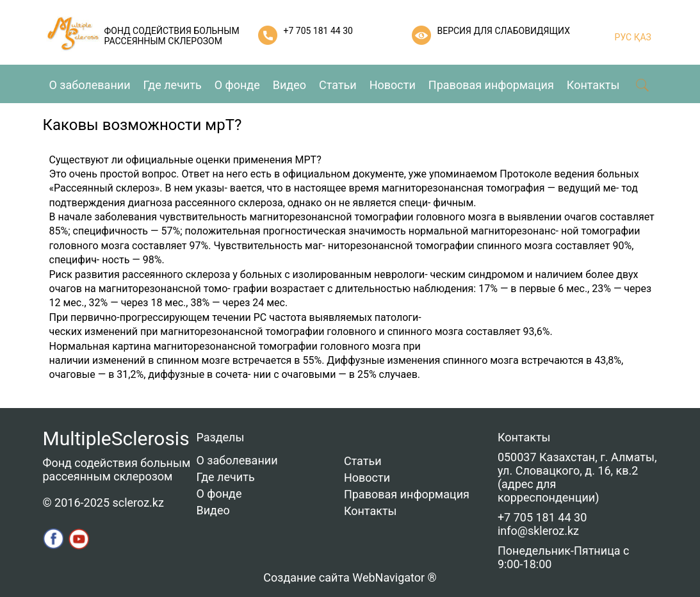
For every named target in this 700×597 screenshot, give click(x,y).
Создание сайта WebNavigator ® (350, 577)
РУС (623, 37)
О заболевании (90, 85)
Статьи (338, 85)
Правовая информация (491, 85)
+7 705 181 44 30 (318, 31)
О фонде (237, 85)
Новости (393, 85)
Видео (289, 85)
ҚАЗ (641, 37)
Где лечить (173, 85)
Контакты (593, 85)
